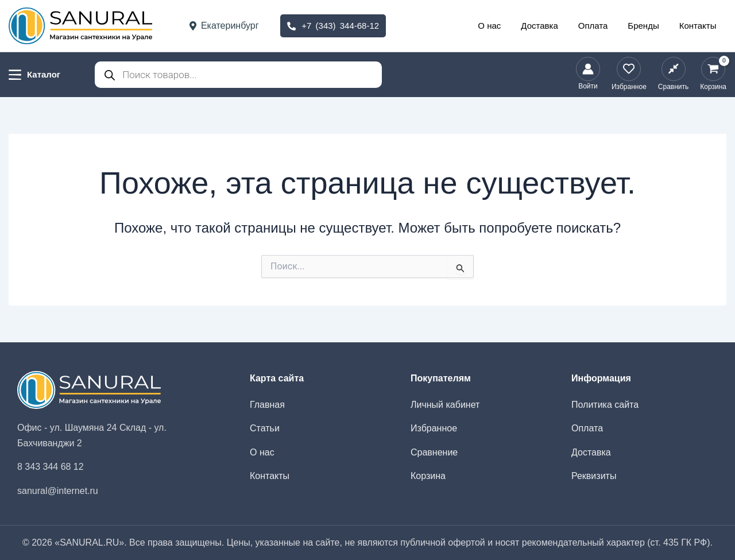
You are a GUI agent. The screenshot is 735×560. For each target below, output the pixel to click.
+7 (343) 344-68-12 (333, 26)
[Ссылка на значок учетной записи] (588, 75)
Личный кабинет (445, 405)
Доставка (550, 26)
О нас (502, 26)
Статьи (265, 428)
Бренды (648, 26)
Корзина (428, 476)
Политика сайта (605, 405)
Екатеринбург (224, 26)
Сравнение (434, 452)
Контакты (699, 26)
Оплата (600, 26)
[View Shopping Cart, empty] (713, 75)
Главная (267, 405)
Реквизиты (594, 476)
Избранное (434, 428)
